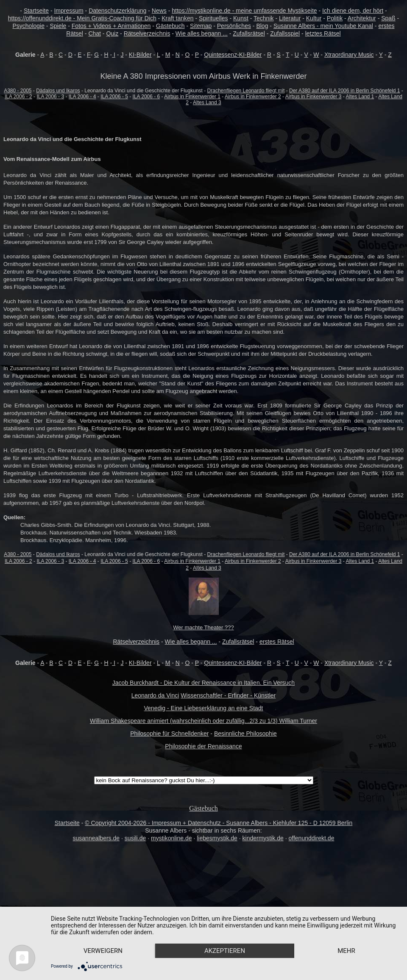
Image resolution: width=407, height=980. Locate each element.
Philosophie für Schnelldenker (169, 734)
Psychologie (28, 26)
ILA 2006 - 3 (50, 97)
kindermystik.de (263, 838)
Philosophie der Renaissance (203, 746)
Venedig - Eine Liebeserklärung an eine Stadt (204, 708)
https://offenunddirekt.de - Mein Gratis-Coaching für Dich (82, 18)
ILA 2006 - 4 (82, 97)
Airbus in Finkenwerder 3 (314, 97)
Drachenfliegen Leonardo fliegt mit (246, 91)
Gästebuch (170, 26)
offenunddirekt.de (312, 838)
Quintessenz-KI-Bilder (233, 55)
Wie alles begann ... (202, 33)
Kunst (241, 18)
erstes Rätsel (277, 642)
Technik (263, 18)
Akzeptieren (225, 951)
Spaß (388, 18)
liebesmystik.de (217, 838)
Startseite (36, 11)
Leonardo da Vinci (155, 695)
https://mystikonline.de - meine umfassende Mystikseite (244, 11)
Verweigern (103, 951)
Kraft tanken (178, 18)
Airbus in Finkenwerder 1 (192, 97)
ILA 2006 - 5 (114, 97)
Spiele (58, 26)
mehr (346, 951)
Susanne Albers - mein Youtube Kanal (323, 26)
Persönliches (234, 26)
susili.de (135, 838)
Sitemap (201, 26)
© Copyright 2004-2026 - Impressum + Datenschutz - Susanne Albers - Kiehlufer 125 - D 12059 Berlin (219, 823)
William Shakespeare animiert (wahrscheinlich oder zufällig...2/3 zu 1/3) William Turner (203, 721)
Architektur (362, 18)
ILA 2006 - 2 (18, 97)
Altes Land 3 (207, 102)
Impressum (68, 11)
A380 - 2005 (18, 91)
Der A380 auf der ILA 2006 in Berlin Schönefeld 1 (345, 91)
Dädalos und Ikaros (58, 91)
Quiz (112, 33)
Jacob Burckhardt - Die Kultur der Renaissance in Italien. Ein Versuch (203, 683)
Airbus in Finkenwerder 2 (253, 97)
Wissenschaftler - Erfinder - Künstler (228, 695)
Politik (335, 18)
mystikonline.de (171, 838)
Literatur (290, 18)
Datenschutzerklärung (117, 11)
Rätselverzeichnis (147, 33)
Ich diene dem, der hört (353, 11)
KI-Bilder (140, 55)
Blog (262, 26)
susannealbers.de (96, 838)
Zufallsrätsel (249, 33)
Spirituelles (213, 18)
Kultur (314, 18)
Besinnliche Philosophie (245, 734)
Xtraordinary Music (349, 55)
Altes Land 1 (360, 97)
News (159, 11)
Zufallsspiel (285, 33)
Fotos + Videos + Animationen (111, 26)
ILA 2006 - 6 (146, 97)
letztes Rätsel (323, 33)
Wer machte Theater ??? (203, 627)
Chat (95, 33)
